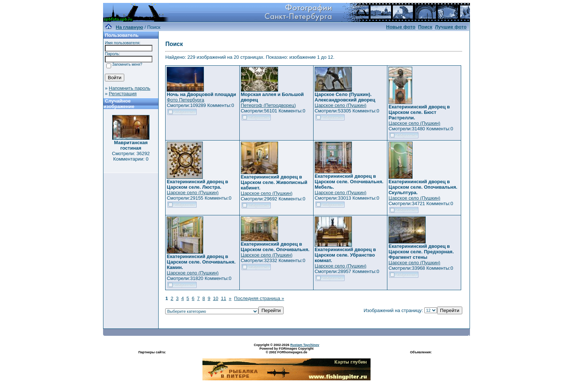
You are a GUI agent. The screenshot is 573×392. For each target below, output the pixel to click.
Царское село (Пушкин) (341, 105)
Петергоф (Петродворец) (268, 105)
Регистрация (123, 94)
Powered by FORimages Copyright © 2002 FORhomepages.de (286, 350)
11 (223, 298)
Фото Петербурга (185, 100)
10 (216, 298)
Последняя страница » (259, 298)
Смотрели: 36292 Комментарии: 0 (131, 156)
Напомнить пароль (130, 88)
